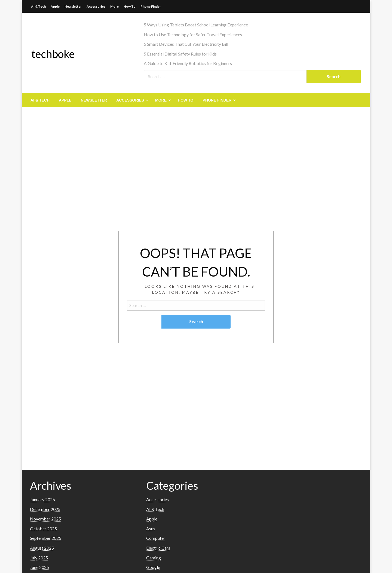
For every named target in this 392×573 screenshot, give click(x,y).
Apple (55, 6)
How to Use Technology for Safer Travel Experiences (193, 34)
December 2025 (45, 509)
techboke (53, 54)
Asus (151, 528)
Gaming (154, 558)
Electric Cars (158, 548)
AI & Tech (38, 6)
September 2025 (46, 538)
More (114, 6)
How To (130, 6)
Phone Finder (151, 6)
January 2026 (42, 499)
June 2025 (39, 567)
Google (153, 567)
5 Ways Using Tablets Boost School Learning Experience (196, 25)
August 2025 (42, 548)
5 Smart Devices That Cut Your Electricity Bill (186, 44)
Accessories (96, 6)
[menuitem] (40, 100)
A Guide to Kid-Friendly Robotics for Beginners (188, 63)
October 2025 (43, 528)
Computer (156, 538)
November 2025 (45, 519)
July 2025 (39, 558)
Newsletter (73, 6)
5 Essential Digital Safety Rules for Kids (180, 54)
